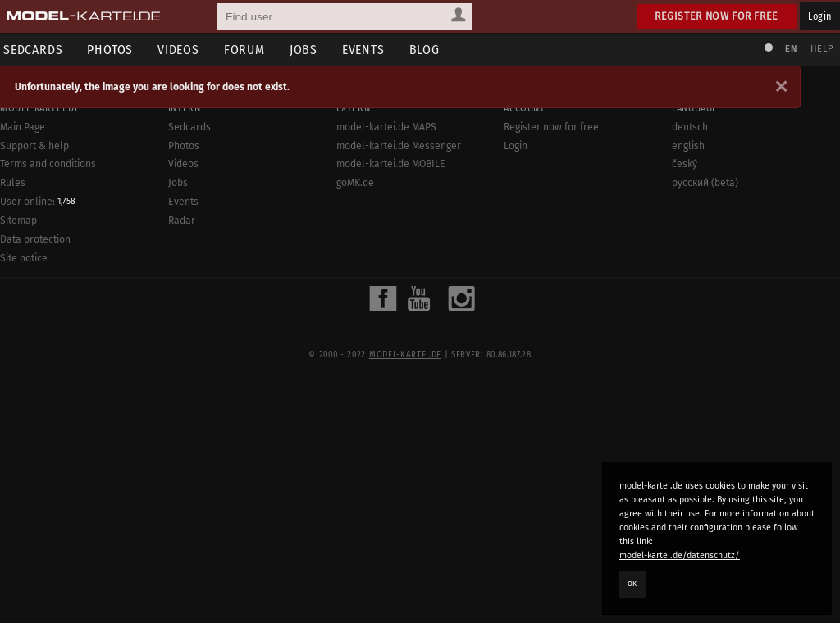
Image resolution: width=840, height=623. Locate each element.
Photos (115, 50)
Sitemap (18, 221)
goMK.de (355, 183)
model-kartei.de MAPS (386, 127)
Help (820, 49)
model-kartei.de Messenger (399, 146)
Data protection (35, 239)
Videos (183, 50)
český (685, 164)
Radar (182, 221)
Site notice (24, 258)
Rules (13, 183)
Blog (429, 50)
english (688, 146)
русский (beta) (705, 183)
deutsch (690, 127)
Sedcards (189, 127)
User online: (38, 202)
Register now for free (717, 16)
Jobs (308, 50)
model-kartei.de (405, 355)
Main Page (23, 127)
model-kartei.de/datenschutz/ (680, 555)
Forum (249, 50)
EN (789, 49)
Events (368, 50)
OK (632, 584)
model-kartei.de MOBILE (391, 164)
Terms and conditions (48, 164)
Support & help (34, 146)
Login (820, 16)
